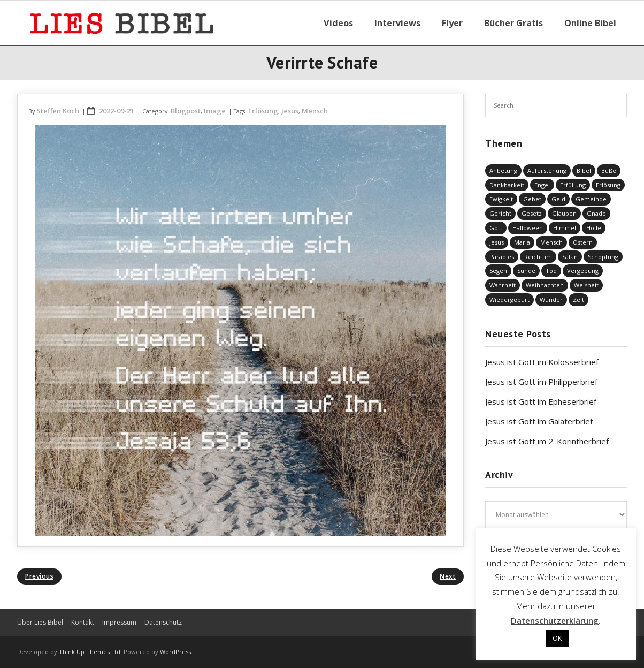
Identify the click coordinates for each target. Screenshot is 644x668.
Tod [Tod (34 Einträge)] (551, 271)
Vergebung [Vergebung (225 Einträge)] (583, 271)
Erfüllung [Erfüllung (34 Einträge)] (573, 185)
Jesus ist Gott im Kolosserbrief (542, 362)
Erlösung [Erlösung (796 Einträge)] (608, 185)
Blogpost (186, 111)
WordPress (175, 652)
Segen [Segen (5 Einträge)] (498, 271)
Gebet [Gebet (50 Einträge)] (532, 199)
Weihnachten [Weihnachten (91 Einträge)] (545, 285)
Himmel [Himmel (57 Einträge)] (565, 228)
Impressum (119, 622)
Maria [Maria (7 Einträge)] (522, 242)
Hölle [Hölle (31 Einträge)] (594, 228)
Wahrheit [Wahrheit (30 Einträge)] (503, 285)
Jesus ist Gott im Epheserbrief (541, 401)
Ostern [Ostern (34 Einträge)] (583, 242)
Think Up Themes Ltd (90, 652)
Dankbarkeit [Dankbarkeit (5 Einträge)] (507, 185)
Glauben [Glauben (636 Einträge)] (564, 213)
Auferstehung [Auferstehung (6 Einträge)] (547, 170)
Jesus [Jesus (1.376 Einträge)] (497, 242)
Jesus (290, 111)
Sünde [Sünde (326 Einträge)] (526, 271)
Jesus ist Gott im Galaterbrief (539, 421)
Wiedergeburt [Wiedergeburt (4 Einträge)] (509, 299)
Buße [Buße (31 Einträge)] (609, 170)
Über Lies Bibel (40, 622)
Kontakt (83, 622)
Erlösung (263, 111)
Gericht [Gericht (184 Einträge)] (500, 213)
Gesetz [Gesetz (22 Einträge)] (532, 213)
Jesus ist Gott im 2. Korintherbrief (547, 441)
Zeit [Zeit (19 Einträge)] (578, 299)
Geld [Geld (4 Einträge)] (558, 199)
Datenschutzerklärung (555, 620)
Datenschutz (163, 622)
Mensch (315, 111)
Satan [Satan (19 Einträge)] (570, 257)
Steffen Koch (58, 111)
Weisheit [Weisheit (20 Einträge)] (586, 285)
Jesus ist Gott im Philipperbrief (541, 382)
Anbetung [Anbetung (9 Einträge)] (503, 170)
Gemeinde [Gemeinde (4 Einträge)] (591, 199)
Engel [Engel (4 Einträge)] (542, 185)
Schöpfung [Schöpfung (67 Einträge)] (603, 257)
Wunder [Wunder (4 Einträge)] (551, 299)
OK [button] (557, 638)
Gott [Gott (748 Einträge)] (496, 228)
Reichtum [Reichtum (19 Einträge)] (538, 257)
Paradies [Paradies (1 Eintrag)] (502, 257)
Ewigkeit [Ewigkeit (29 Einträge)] (501, 199)
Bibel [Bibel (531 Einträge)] (584, 170)
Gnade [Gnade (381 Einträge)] (596, 213)
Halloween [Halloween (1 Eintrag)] (528, 228)
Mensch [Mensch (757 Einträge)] (551, 242)
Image (215, 111)
